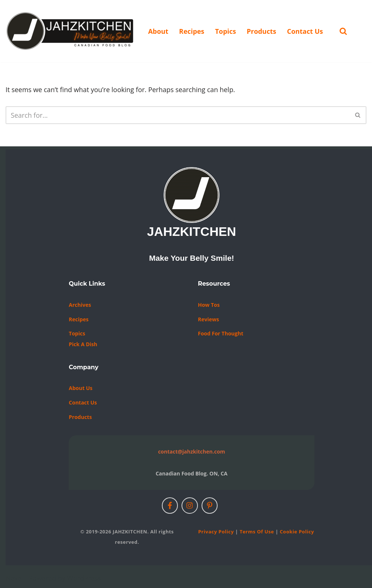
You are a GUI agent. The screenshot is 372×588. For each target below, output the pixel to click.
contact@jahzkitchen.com (192, 451)
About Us (81, 388)
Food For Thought (221, 333)
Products (262, 31)
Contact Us (305, 31)
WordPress (84, 578)
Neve (14, 578)
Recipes (192, 31)
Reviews (208, 319)
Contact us (83, 402)
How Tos (209, 305)
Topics (226, 31)
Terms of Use (257, 532)
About (158, 31)
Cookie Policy (297, 532)
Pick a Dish (83, 344)
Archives (80, 305)
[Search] (344, 31)
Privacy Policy (216, 532)
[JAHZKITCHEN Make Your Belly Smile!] (71, 31)
